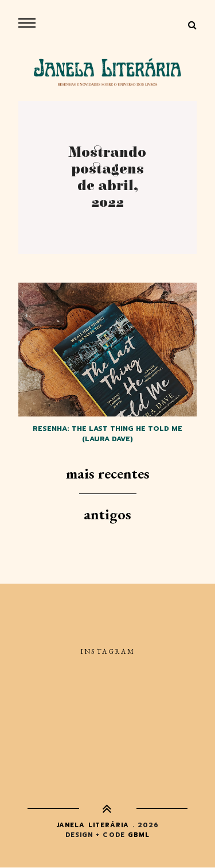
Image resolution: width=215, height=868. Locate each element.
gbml (139, 835)
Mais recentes (108, 473)
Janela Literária (93, 825)
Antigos (107, 514)
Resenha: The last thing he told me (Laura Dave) (107, 434)
